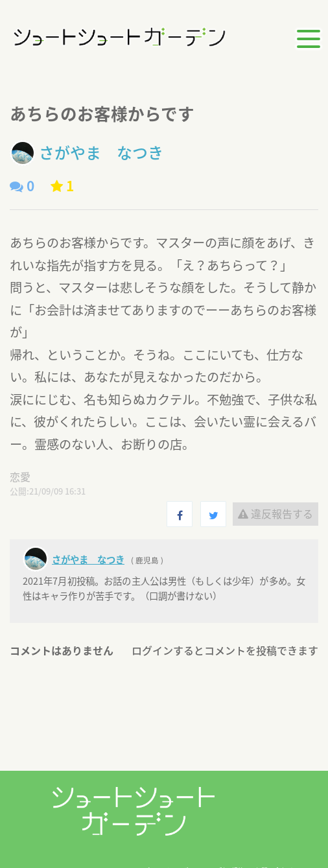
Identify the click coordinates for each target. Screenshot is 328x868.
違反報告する (275, 513)
